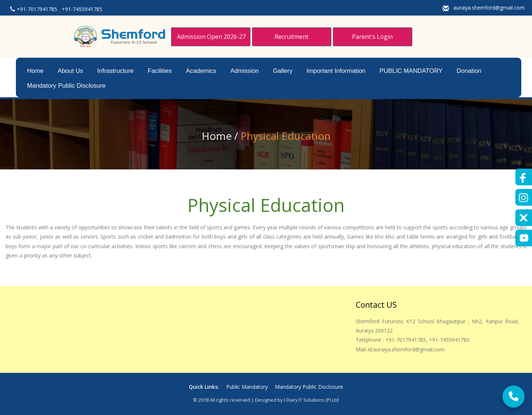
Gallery (283, 71)
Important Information (336, 71)
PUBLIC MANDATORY (411, 71)
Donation (469, 71)
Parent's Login (372, 37)
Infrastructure (115, 71)
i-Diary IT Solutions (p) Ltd (311, 400)
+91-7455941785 (82, 9)
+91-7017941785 (38, 9)
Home (35, 71)
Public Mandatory (248, 387)
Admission (244, 71)
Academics (201, 71)
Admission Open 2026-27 (211, 37)
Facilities (160, 71)
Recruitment (291, 37)
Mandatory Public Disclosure (66, 86)
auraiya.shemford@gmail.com (489, 8)
